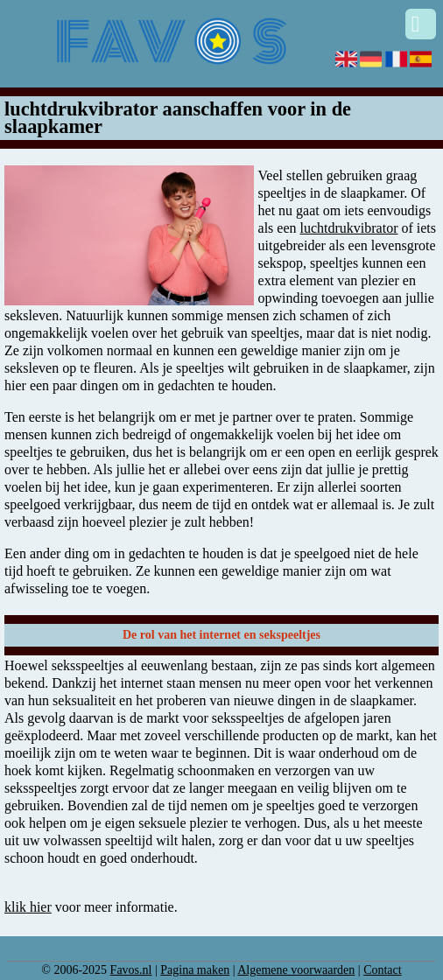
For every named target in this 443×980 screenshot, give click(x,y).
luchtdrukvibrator (349, 228)
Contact (383, 970)
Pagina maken (195, 970)
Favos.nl (131, 970)
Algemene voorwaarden (296, 970)
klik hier (28, 907)
